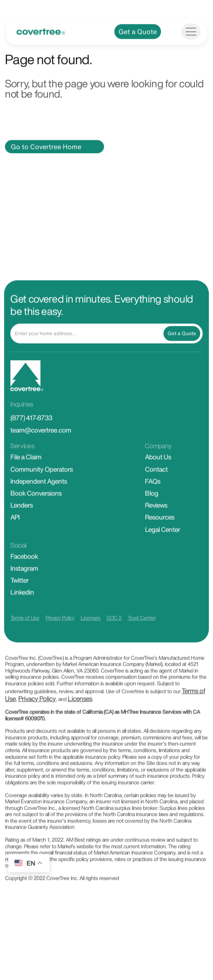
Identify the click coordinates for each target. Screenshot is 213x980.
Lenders (21, 527)
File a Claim (26, 479)
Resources (160, 539)
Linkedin (22, 615)
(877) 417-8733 (31, 440)
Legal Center (162, 551)
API (15, 539)
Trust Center (142, 640)
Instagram (24, 590)
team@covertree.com (41, 452)
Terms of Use (25, 640)
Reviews (156, 527)
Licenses (90, 640)
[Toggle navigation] (191, 54)
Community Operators (41, 491)
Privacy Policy (60, 640)
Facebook (24, 578)
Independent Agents (39, 503)
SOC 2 (114, 640)
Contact (156, 491)
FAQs (153, 503)
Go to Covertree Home (46, 169)
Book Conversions (36, 515)
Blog (151, 515)
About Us (158, 479)
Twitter (19, 602)
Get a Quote (138, 54)
